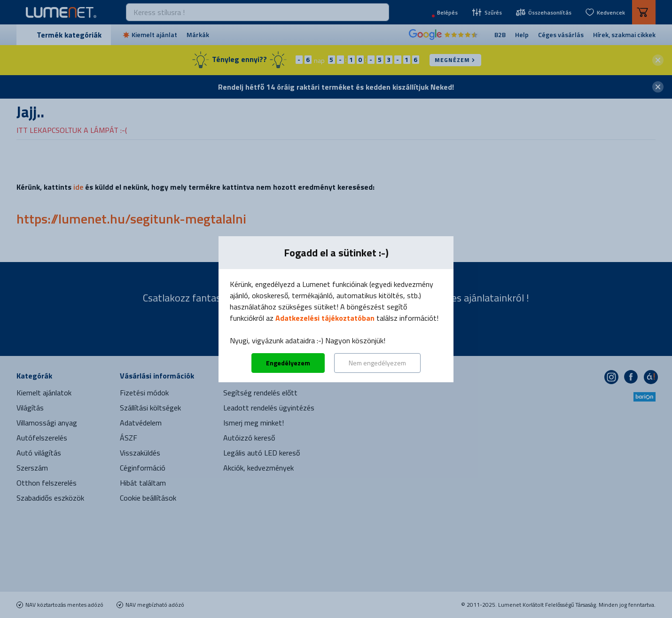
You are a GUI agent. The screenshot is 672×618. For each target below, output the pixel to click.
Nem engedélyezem (377, 363)
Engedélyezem (288, 363)
